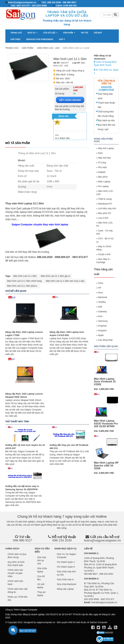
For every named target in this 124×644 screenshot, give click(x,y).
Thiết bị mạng (105, 199)
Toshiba (102, 302)
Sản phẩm (69, 33)
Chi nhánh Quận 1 (66, 562)
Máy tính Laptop (106, 148)
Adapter (102, 172)
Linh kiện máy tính (107, 208)
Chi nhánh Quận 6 (66, 567)
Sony (101, 283)
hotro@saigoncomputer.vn (103, 540)
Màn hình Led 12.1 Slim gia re (55, 276)
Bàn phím (103, 177)
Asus (100, 292)
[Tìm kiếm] (115, 15)
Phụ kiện (103, 167)
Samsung (103, 321)
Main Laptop (104, 182)
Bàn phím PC (105, 213)
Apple (101, 335)
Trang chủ (16, 33)
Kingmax (102, 326)
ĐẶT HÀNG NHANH (70, 100)
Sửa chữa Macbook (66, 584)
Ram (101, 153)
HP (100, 288)
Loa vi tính (103, 218)
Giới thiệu (16, 39)
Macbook (103, 297)
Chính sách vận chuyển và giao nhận (15, 573)
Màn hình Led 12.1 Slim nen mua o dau (65, 281)
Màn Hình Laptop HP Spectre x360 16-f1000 (106, 465)
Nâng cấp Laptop (65, 589)
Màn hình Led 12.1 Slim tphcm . (23, 286)
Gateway (102, 311)
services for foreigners (40, 39)
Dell (100, 307)
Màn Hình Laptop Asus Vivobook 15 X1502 (105, 382)
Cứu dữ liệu (50, 33)
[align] (110, 628)
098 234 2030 (62, 540)
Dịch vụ (33, 33)
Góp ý (62, 39)
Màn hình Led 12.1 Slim (25, 276)
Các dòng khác (105, 340)
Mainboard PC (105, 204)
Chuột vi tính (104, 254)
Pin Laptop (103, 186)
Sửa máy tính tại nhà (42, 560)
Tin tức (85, 33)
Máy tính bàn (105, 158)
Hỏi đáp (98, 33)
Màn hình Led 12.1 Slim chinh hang (24, 281)
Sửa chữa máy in (65, 579)
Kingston (102, 330)
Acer (100, 316)
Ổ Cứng (102, 163)
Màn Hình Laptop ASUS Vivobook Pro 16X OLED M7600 (106, 424)
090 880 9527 (23, 540)
